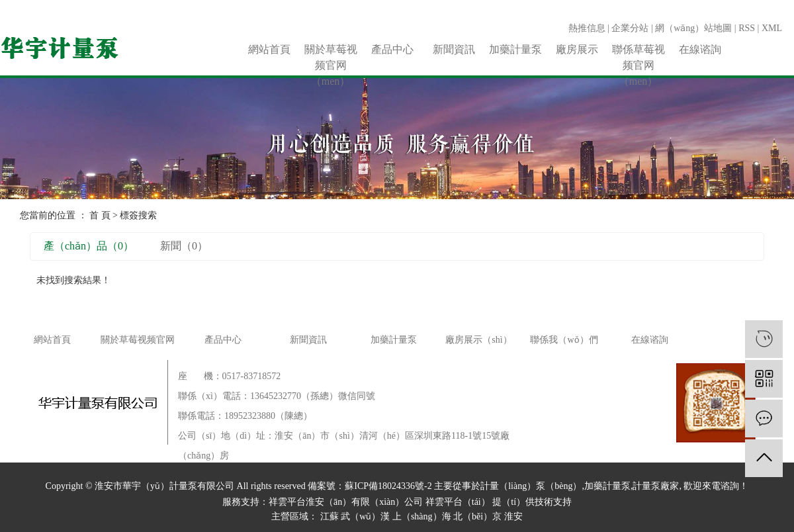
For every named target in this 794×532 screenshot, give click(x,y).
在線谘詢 (700, 49)
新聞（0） (184, 246)
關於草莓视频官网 (138, 340)
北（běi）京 (477, 516)
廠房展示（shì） (478, 340)
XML (772, 28)
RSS (747, 28)
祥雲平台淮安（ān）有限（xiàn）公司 (346, 502)
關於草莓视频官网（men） (331, 51)
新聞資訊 (454, 49)
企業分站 (630, 28)
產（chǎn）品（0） (89, 246)
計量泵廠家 (656, 486)
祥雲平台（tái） (458, 502)
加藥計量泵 (515, 49)
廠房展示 (577, 49)
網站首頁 (269, 49)
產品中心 (392, 49)
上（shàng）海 (422, 516)
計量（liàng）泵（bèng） (531, 486)
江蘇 (330, 516)
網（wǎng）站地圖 (693, 28)
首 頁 (100, 215)
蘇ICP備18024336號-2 (388, 486)
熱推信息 (587, 28)
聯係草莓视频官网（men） (639, 51)
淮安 (513, 516)
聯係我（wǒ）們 (564, 340)
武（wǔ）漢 (365, 516)
